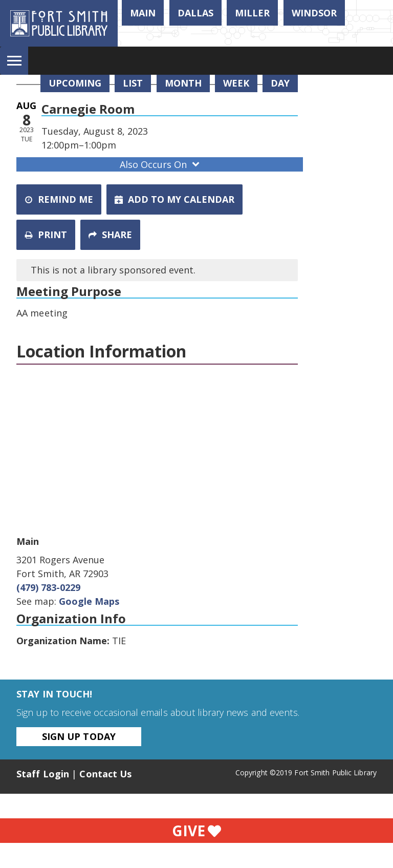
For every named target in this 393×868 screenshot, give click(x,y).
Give (196, 831)
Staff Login (43, 774)
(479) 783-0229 (48, 587)
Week (236, 83)
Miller (252, 13)
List (133, 83)
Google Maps (89, 601)
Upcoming (75, 83)
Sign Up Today (79, 736)
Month (183, 83)
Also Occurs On (161, 164)
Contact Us (105, 774)
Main (143, 13)
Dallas (195, 13)
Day (280, 83)
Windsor (314, 13)
